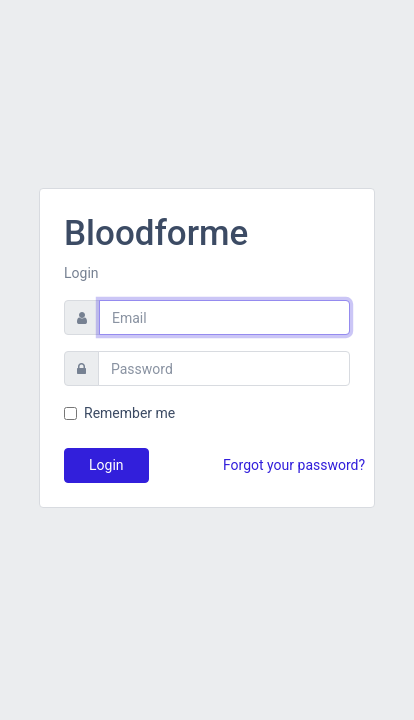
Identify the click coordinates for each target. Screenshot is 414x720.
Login (106, 465)
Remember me (129, 413)
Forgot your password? (294, 465)
